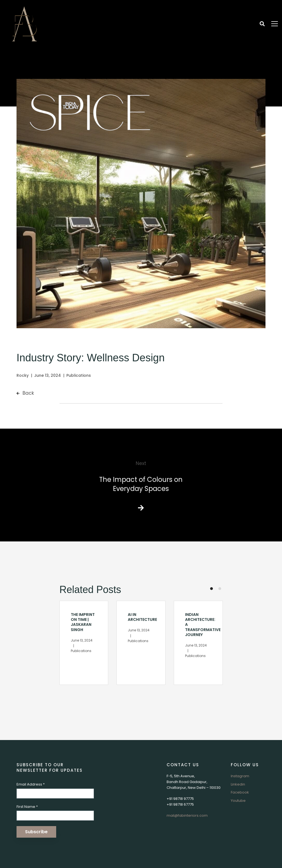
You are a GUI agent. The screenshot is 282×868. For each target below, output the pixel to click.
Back (25, 393)
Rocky (23, 375)
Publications (79, 375)
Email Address (31, 784)
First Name (27, 807)
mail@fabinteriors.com (187, 815)
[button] (211, 589)
